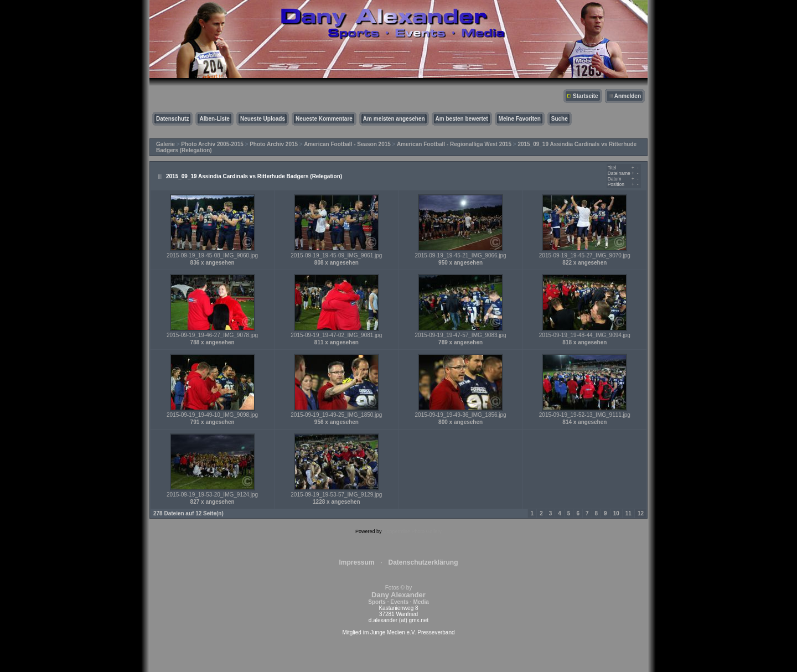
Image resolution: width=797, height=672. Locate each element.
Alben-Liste (214, 119)
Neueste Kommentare (324, 119)
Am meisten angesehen (394, 119)
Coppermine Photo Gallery (412, 531)
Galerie (165, 144)
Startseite (586, 96)
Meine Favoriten (520, 119)
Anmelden (628, 96)
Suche (560, 119)
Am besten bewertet (462, 119)
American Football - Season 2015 (347, 144)
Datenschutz (172, 119)
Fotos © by (398, 595)
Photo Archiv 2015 (274, 144)
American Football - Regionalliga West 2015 (454, 144)
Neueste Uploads (263, 119)
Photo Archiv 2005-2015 (212, 144)
